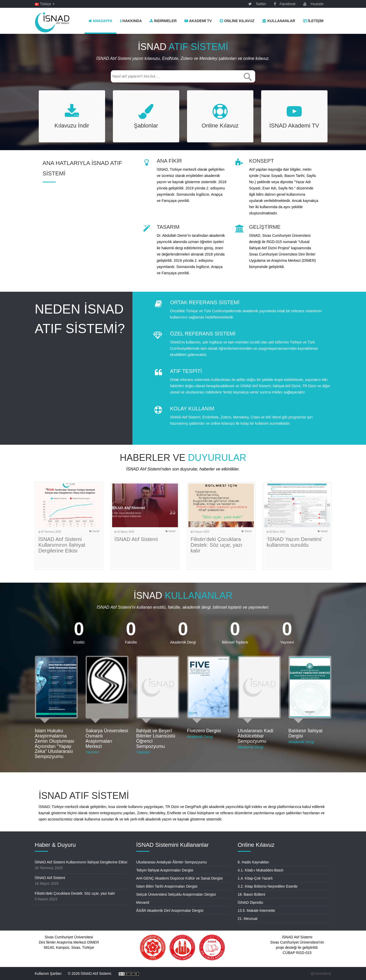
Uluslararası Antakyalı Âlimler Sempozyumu (172, 862)
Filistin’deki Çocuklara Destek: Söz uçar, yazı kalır (217, 545)
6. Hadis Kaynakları (253, 862)
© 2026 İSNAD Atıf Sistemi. (90, 973)
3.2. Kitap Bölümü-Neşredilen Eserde (268, 886)
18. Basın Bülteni (252, 894)
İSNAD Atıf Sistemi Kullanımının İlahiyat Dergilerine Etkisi (62, 545)
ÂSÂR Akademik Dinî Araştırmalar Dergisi (170, 911)
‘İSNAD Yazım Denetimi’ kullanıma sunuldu (294, 542)
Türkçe (45, 4)
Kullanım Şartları (48, 973)
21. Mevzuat (248, 919)
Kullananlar (279, 21)
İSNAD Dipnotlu (251, 902)
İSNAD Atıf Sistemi (136, 539)
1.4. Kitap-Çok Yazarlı (255, 878)
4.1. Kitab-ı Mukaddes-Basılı (261, 870)
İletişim (313, 21)
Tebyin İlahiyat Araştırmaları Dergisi (165, 870)
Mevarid (143, 902)
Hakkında (131, 21)
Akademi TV (198, 21)
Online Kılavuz (237, 21)
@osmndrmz (321, 973)
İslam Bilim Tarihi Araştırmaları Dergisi (167, 886)
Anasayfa (100, 21)
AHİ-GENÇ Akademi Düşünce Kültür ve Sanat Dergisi (179, 878)
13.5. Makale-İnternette (256, 911)
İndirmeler (163, 21)
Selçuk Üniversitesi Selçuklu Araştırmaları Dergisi (176, 894)
